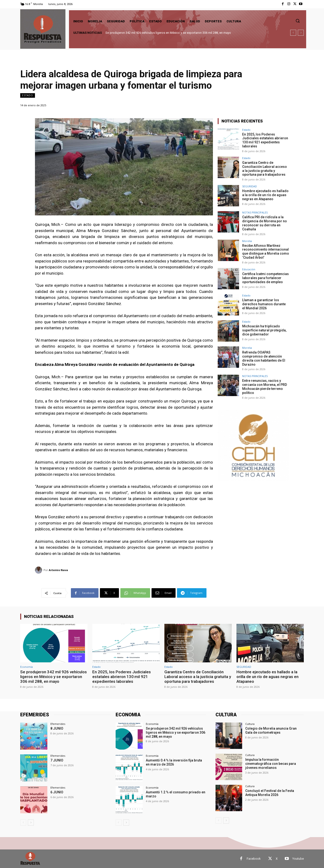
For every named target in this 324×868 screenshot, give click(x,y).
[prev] (293, 33)
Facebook (254, 859)
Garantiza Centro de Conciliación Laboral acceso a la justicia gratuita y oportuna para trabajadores (265, 169)
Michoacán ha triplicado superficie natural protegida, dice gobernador (264, 330)
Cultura (250, 724)
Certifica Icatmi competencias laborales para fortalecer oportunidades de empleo (265, 278)
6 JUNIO (57, 792)
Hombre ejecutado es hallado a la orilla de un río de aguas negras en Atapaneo (265, 195)
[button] (298, 21)
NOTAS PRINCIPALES (255, 212)
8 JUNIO (57, 728)
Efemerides (58, 724)
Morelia (247, 241)
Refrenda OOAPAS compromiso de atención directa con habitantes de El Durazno (264, 358)
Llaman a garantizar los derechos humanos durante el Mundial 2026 (264, 304)
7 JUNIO (57, 760)
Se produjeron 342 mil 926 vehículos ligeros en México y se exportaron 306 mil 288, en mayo (168, 33)
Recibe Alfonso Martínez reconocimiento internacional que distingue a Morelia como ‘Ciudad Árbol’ (266, 251)
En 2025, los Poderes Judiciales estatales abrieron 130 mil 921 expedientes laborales (265, 140)
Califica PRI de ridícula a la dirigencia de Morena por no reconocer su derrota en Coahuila (265, 223)
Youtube (298, 859)
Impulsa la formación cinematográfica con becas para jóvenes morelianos (271, 764)
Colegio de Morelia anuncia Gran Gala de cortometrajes (271, 730)
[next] (301, 33)
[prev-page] (23, 823)
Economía (27, 667)
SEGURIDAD (250, 186)
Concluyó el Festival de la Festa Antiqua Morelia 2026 (270, 793)
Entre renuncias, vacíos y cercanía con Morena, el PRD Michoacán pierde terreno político (265, 386)
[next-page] (31, 823)
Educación (249, 269)
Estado (28, 95)
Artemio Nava (58, 570)
